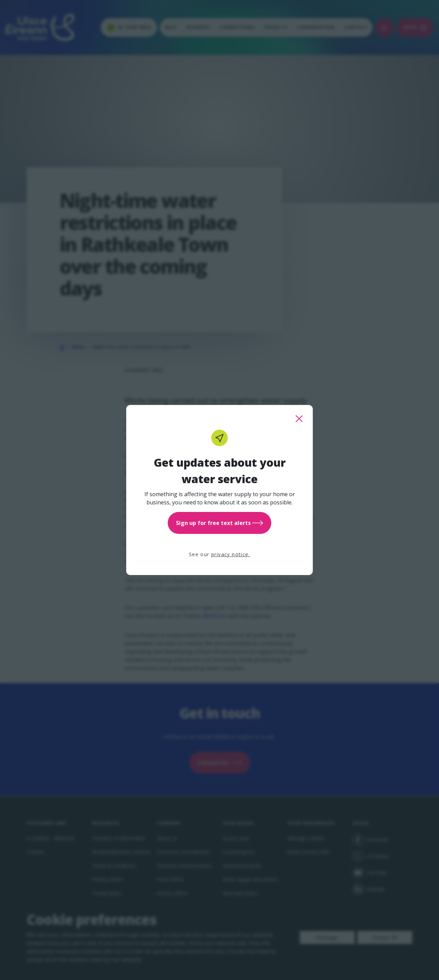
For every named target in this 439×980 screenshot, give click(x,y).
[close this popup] (299, 419)
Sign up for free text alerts (219, 523)
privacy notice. (231, 554)
